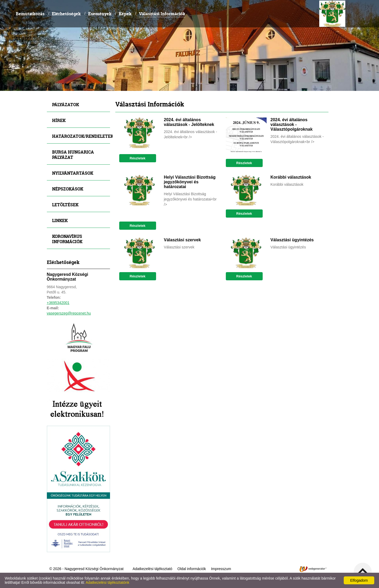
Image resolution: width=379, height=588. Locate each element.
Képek (125, 14)
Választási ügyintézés (292, 240)
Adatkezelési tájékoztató (153, 569)
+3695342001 (58, 303)
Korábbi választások (291, 177)
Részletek (138, 158)
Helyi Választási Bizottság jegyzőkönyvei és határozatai (190, 182)
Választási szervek (183, 240)
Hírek (59, 120)
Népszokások (68, 189)
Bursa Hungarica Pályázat (73, 155)
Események (100, 14)
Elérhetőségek (66, 14)
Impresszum (221, 569)
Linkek (60, 220)
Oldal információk (192, 569)
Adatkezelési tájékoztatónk (107, 582)
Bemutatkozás (30, 14)
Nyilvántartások (73, 173)
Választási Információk (162, 14)
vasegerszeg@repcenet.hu (69, 313)
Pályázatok (66, 104)
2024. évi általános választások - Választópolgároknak (292, 124)
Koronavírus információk (67, 239)
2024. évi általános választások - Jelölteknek (189, 122)
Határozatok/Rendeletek (81, 136)
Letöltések (65, 205)
